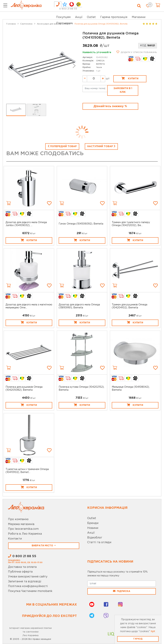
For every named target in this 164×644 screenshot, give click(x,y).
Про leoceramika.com (23, 529)
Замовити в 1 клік (123, 90)
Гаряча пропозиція (114, 17)
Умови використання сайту (28, 577)
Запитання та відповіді (25, 582)
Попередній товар (62, 146)
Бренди (93, 523)
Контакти (15, 539)
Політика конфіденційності (28, 586)
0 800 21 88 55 (68, 9)
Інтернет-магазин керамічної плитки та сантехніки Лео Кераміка (31, 632)
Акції (79, 17)
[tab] (58, 4)
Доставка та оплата (22, 567)
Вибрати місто (43, 546)
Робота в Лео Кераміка (25, 534)
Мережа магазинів (21, 524)
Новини (93, 528)
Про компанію (18, 519)
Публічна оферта (20, 572)
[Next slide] (74, 66)
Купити (130, 78)
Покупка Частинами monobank (30, 591)
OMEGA (100, 61)
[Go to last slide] (11, 66)
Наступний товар (101, 146)
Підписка (122, 591)
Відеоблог (95, 538)
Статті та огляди (99, 542)
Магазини (139, 17)
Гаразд (138, 639)
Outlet (92, 518)
